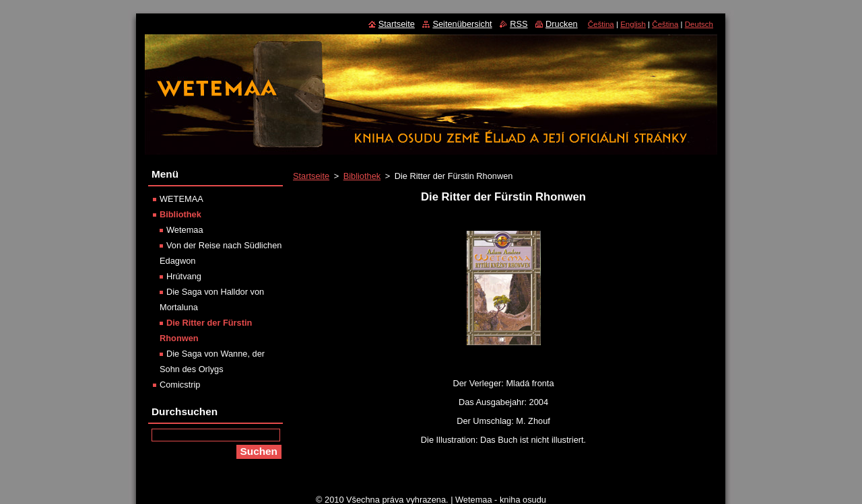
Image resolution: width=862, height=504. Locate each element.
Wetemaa (185, 230)
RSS (519, 24)
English (633, 24)
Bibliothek (362, 176)
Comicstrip (180, 385)
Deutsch (699, 24)
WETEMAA (181, 199)
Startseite (311, 176)
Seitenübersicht (462, 24)
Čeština (601, 24)
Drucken (562, 24)
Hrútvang (184, 276)
